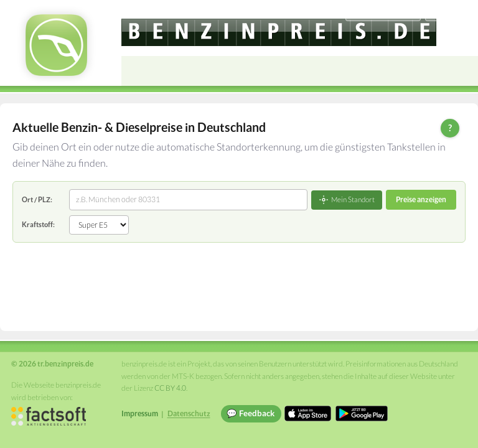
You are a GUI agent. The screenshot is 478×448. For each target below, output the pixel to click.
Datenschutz (189, 413)
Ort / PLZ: (37, 199)
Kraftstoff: (38, 224)
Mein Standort (347, 200)
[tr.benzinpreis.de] (279, 32)
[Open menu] (463, 71)
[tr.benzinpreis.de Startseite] (56, 45)
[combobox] (188, 200)
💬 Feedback (251, 413)
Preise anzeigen (421, 199)
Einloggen (448, 12)
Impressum (140, 413)
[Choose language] (383, 13)
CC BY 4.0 (170, 388)
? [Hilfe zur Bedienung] (450, 128)
